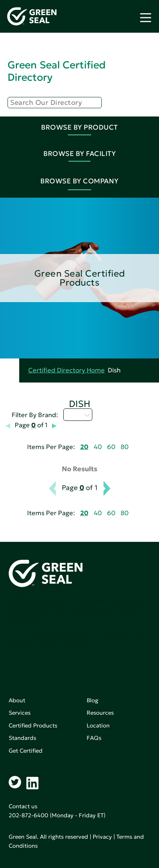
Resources (100, 713)
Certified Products (33, 725)
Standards (22, 738)
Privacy (102, 837)
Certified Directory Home (67, 370)
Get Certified (26, 751)
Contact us (23, 806)
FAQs (94, 738)
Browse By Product (79, 127)
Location (98, 725)
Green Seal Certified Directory (57, 71)
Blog (92, 700)
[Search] (55, 103)
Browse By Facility (79, 153)
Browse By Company (79, 181)
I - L (78, 414)
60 (111, 447)
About (17, 700)
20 (84, 447)
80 (125, 447)
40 (98, 447)
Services (20, 713)
